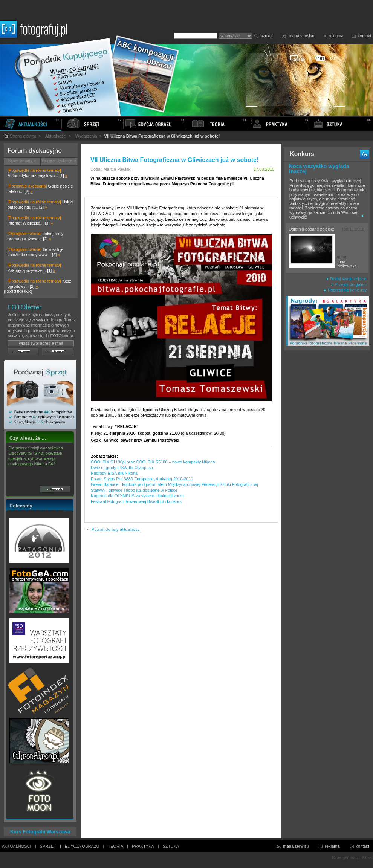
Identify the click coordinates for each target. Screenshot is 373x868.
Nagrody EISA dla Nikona (114, 473)
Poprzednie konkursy (345, 290)
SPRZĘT (48, 846)
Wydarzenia (86, 136)
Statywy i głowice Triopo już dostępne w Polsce (134, 490)
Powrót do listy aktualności (113, 529)
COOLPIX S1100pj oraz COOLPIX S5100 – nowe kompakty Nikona (153, 462)
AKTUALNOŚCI (17, 846)
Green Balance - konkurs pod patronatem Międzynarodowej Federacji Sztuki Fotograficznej (174, 484)
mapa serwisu (302, 36)
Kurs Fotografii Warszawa (40, 832)
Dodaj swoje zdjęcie (346, 279)
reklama (336, 36)
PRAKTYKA (143, 846)
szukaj (267, 36)
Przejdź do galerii (349, 284)
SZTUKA (171, 846)
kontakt (365, 36)
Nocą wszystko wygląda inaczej (319, 169)
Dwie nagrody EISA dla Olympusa (122, 468)
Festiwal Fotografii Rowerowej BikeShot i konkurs (136, 501)
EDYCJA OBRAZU (82, 846)
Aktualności (56, 136)
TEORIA (115, 846)
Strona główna (20, 136)
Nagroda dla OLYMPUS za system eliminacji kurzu (137, 496)
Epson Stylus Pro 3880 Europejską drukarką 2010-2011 (142, 479)
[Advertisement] (327, 472)
